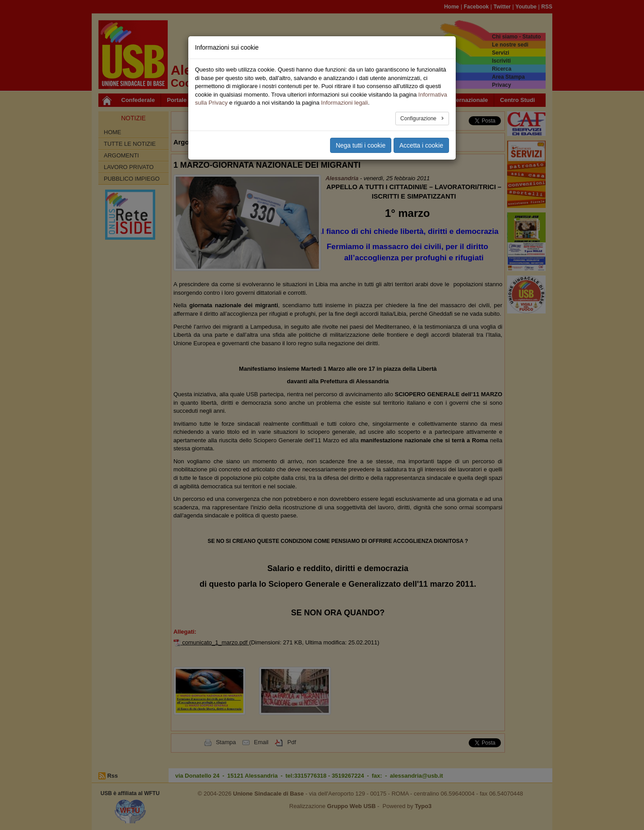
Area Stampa (508, 77)
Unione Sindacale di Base (268, 794)
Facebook (476, 7)
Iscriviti (501, 61)
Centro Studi (517, 100)
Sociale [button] (311, 100)
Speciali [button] (345, 100)
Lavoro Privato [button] (343, 142)
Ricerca (502, 69)
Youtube (526, 7)
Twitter (502, 7)
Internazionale (468, 100)
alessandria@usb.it (417, 776)
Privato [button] (245, 100)
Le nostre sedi (510, 45)
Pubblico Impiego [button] (286, 142)
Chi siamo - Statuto (516, 37)
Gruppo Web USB (351, 806)
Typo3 (423, 806)
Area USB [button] (424, 100)
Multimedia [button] (383, 100)
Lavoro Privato (129, 167)
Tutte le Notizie (130, 144)
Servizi (501, 53)
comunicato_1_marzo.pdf (216, 642)
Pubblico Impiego (132, 179)
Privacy (502, 85)
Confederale (138, 100)
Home (451, 7)
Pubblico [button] (211, 100)
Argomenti (121, 155)
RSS (547, 7)
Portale (177, 100)
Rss (113, 776)
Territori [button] (278, 100)
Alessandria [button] (234, 142)
